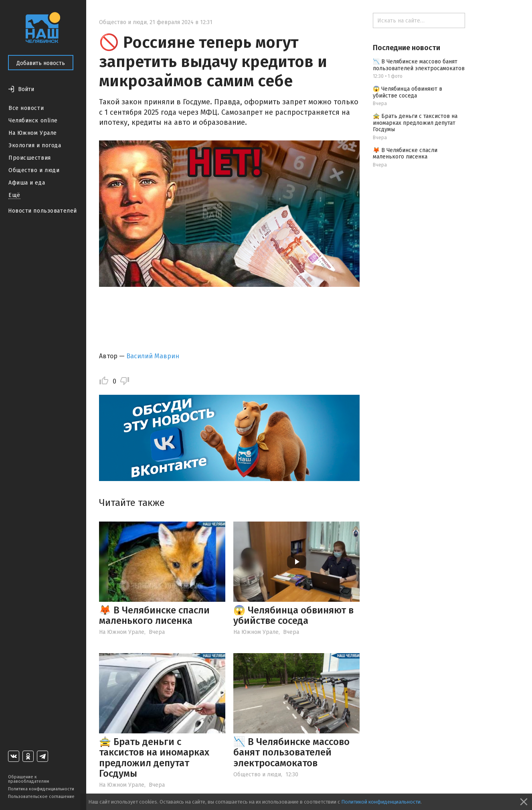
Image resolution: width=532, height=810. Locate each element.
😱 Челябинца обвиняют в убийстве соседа (293, 615)
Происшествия (30, 158)
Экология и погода (35, 145)
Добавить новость (41, 63)
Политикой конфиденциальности (381, 802)
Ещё (14, 195)
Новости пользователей (42, 211)
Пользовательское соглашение (41, 797)
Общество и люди (34, 170)
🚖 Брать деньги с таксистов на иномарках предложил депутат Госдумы (154, 758)
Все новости (26, 108)
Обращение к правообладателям (28, 779)
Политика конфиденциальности (41, 789)
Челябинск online (33, 121)
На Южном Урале (33, 133)
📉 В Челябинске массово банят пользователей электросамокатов (291, 752)
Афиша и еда (27, 183)
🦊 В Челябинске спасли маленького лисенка (154, 615)
